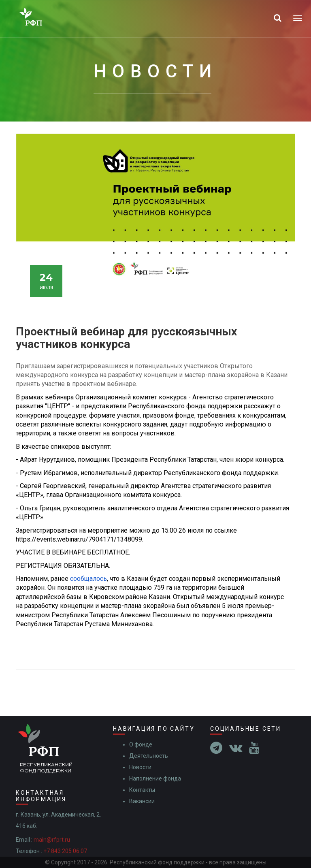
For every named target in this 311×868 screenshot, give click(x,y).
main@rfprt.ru (52, 840)
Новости (140, 767)
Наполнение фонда (155, 778)
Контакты (142, 790)
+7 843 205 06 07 (65, 851)
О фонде (141, 744)
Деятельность (149, 756)
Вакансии (142, 801)
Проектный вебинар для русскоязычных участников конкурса (126, 338)
